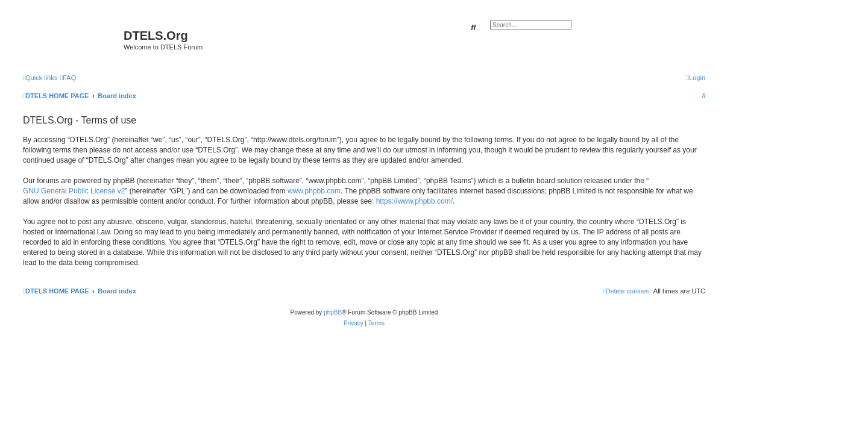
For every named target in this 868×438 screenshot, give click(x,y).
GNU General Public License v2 (74, 191)
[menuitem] (68, 78)
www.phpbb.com (314, 191)
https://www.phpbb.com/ (414, 201)
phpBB (333, 312)
